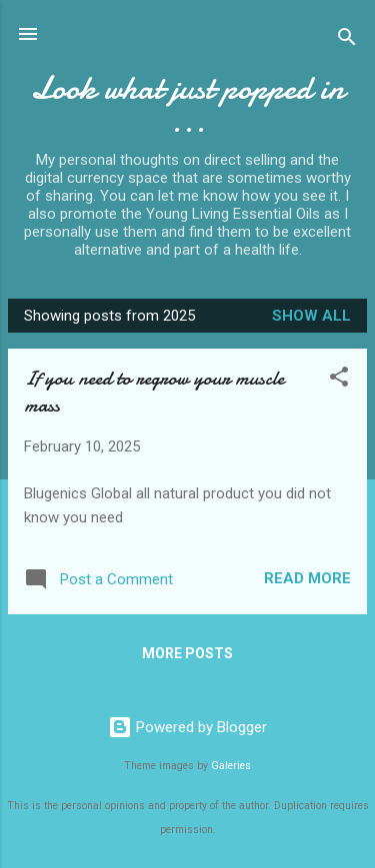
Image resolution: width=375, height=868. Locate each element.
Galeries (231, 766)
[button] (339, 380)
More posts (187, 653)
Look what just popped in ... (187, 105)
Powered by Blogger (187, 727)
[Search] (347, 40)
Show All (311, 316)
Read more (307, 578)
